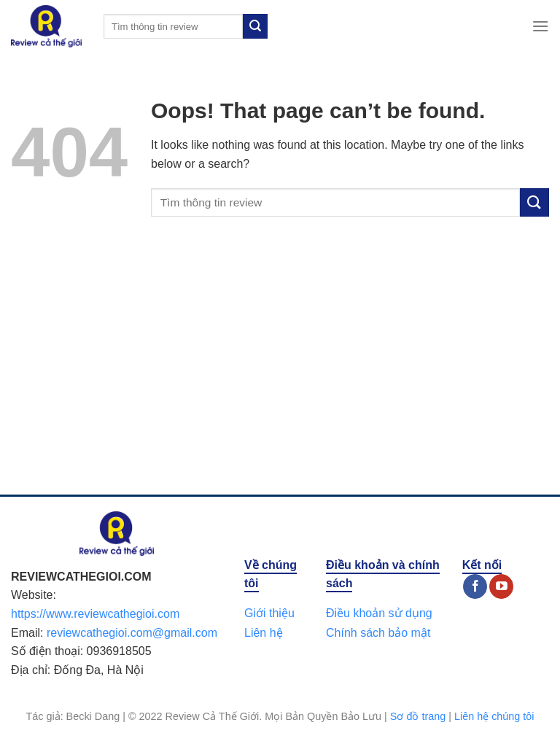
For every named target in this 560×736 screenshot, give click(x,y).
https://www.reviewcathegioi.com (95, 614)
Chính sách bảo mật (378, 633)
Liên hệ (264, 633)
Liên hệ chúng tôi (494, 716)
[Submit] (255, 26)
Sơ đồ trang (418, 716)
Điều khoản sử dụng (379, 613)
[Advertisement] (280, 371)
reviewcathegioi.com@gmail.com (132, 633)
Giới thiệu (269, 613)
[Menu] (540, 26)
